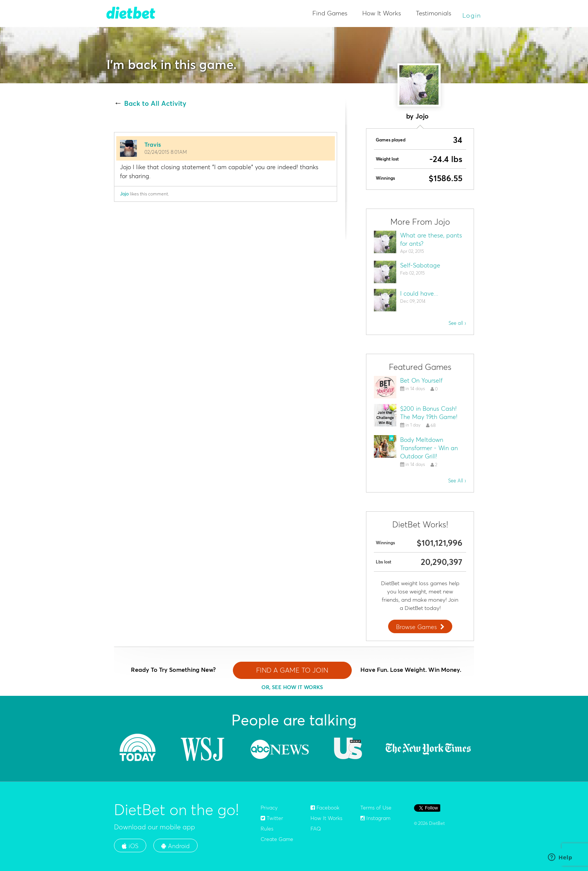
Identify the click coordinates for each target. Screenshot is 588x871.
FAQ (316, 829)
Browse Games (421, 627)
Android (175, 846)
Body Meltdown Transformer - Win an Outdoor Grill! (429, 448)
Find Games (330, 13)
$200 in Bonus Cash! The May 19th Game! (429, 413)
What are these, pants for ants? (431, 239)
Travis (153, 144)
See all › (457, 323)
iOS (130, 846)
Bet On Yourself (421, 380)
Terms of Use (376, 808)
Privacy (269, 808)
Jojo (124, 194)
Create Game (277, 839)
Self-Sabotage (420, 265)
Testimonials (433, 13)
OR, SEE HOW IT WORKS (292, 687)
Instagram (375, 818)
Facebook (325, 808)
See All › (457, 481)
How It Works (382, 13)
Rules (267, 829)
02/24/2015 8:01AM (166, 152)
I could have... (419, 293)
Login (472, 15)
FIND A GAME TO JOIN (292, 670)
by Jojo (417, 116)
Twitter (272, 818)
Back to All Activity (155, 104)
